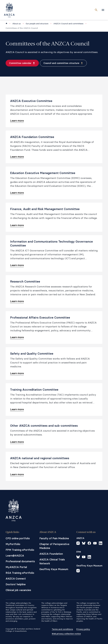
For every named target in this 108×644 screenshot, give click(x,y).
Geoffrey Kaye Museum (54, 569)
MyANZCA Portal (16, 567)
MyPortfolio (13, 544)
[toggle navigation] (103, 10)
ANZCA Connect (16, 579)
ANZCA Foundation (51, 554)
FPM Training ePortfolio (20, 550)
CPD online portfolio (18, 538)
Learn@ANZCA (15, 556)
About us (17, 24)
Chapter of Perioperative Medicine (54, 546)
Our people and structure (37, 24)
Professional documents (20, 561)
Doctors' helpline (16, 584)
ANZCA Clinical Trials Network (52, 561)
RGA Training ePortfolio (20, 573)
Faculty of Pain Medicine (54, 538)
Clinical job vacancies (18, 590)
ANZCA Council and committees (68, 24)
